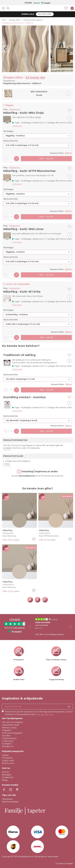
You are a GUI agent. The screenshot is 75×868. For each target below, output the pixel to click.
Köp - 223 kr (46, 159)
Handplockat (8, 777)
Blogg (5, 780)
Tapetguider (7, 799)
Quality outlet (8, 761)
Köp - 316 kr (46, 337)
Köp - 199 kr (46, 431)
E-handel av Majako (64, 864)
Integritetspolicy (9, 738)
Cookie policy (8, 741)
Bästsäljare (7, 775)
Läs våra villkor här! (45, 714)
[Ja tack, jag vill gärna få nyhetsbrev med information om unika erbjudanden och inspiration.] (37, 707)
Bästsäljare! (67, 496)
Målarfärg (7, 530)
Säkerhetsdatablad (10, 802)
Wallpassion (15, 109)
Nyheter (6, 772)
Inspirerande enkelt (10, 725)
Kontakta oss (8, 746)
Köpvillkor (6, 736)
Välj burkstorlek (10, 141)
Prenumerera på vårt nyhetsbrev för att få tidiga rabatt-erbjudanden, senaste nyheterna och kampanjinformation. (39, 713)
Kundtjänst (7, 744)
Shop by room (8, 763)
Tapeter (5, 755)
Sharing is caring (9, 728)
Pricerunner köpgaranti (12, 733)
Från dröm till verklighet (12, 722)
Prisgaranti (7, 730)
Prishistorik (17, 126)
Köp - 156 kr (46, 390)
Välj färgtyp (8, 131)
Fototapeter (7, 758)
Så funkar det (35, 77)
